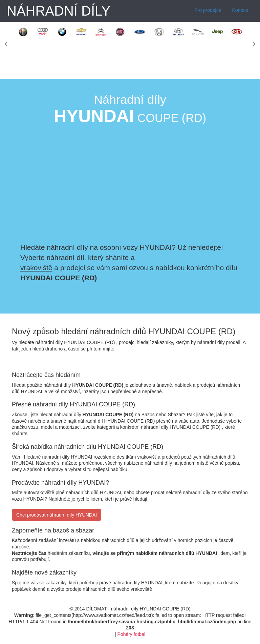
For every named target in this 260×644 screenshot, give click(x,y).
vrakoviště (36, 268)
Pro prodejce (208, 10)
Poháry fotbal (132, 634)
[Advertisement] (200, 183)
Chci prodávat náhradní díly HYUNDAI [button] (57, 515)
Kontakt (240, 10)
